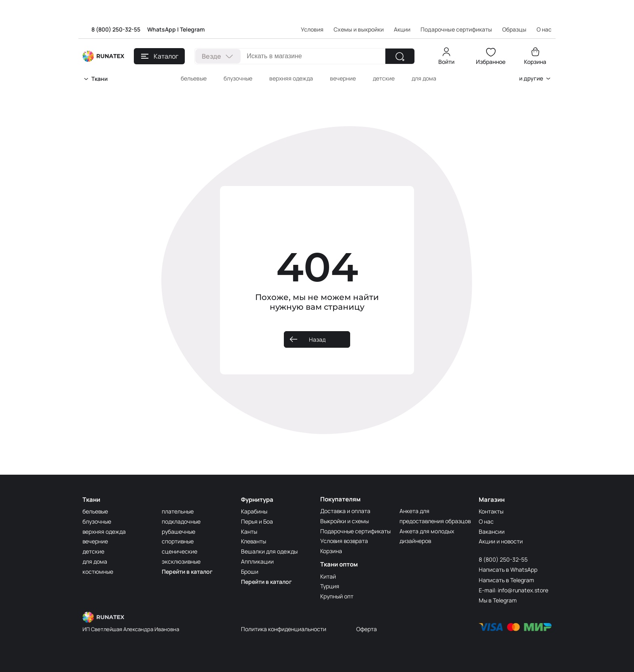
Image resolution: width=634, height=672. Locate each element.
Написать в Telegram (506, 580)
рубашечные (179, 531)
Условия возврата (345, 541)
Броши (250, 571)
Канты (249, 531)
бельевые (194, 78)
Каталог (160, 56)
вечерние (343, 78)
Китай (328, 576)
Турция (330, 586)
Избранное (491, 62)
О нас (486, 521)
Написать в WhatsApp (508, 569)
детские (384, 78)
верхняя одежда (291, 78)
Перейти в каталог (187, 571)
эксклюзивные (181, 561)
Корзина (535, 62)
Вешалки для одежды (269, 551)
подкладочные (181, 521)
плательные (178, 511)
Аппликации (257, 561)
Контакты (491, 511)
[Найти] (400, 56)
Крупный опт (337, 596)
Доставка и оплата (346, 511)
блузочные (238, 78)
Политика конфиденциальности (284, 629)
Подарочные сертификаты (456, 29)
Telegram (192, 29)
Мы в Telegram (498, 600)
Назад (317, 339)
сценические (180, 551)
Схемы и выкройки (359, 29)
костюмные (98, 571)
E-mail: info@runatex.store (514, 590)
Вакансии (492, 531)
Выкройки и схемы (344, 521)
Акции (402, 29)
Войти (446, 62)
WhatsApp (162, 29)
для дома (424, 78)
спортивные (178, 541)
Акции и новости (501, 541)
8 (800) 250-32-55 (116, 29)
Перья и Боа (257, 521)
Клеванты (254, 541)
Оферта (367, 629)
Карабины (254, 511)
